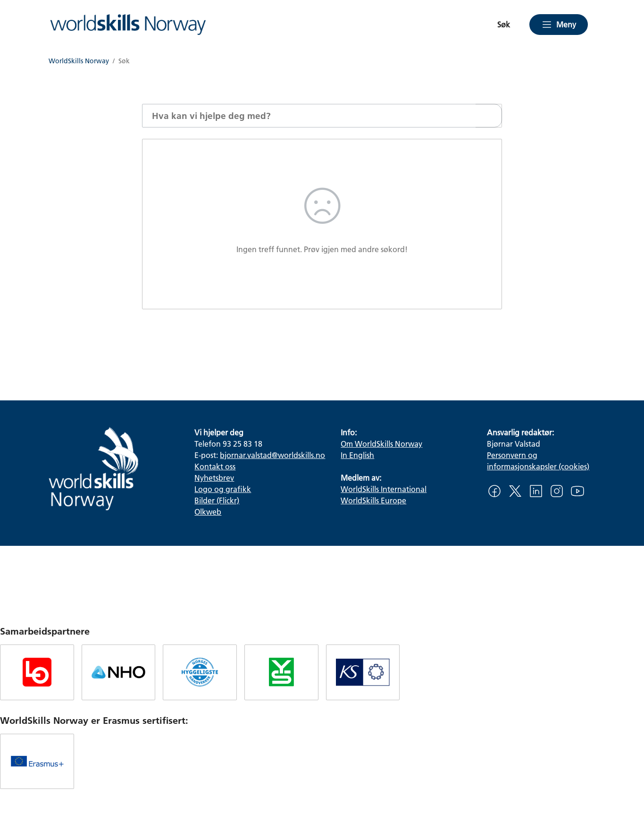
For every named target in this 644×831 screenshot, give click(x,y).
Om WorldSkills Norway (381, 444)
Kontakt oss (215, 466)
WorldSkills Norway (79, 61)
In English (357, 455)
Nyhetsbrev (214, 478)
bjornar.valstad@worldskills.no (272, 455)
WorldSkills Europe (373, 500)
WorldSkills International (384, 489)
